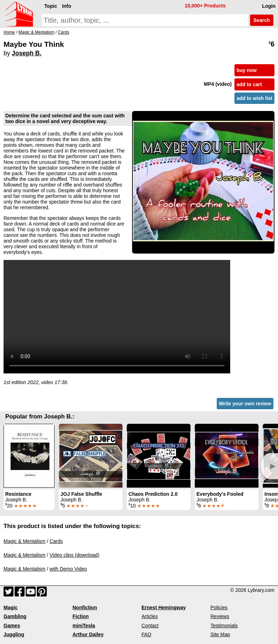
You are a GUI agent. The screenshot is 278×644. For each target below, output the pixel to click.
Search (262, 20)
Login (269, 6)
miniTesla (84, 626)
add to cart (249, 84)
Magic (11, 607)
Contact (150, 626)
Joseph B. (27, 53)
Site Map (220, 634)
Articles (150, 616)
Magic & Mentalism (24, 541)
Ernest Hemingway (164, 607)
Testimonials (224, 626)
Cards (56, 541)
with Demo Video (68, 569)
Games (12, 626)
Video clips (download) (75, 555)
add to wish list (254, 98)
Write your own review (245, 404)
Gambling (15, 616)
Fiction (81, 616)
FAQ (147, 634)
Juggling (14, 634)
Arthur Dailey (88, 634)
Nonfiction (85, 607)
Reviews (220, 616)
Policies (219, 607)
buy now (247, 70)
